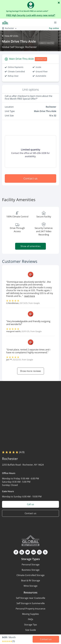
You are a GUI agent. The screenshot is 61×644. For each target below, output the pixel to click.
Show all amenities (30, 246)
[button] (16, 552)
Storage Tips (31, 625)
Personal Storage (31, 565)
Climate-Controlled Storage (30, 575)
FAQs (31, 619)
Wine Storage (30, 586)
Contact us (31, 178)
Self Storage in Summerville (31, 603)
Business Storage (31, 570)
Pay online (54, 28)
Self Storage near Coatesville (31, 598)
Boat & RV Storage (31, 581)
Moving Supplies (30, 614)
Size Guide (31, 630)
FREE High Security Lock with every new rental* (31, 15)
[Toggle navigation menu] (56, 22)
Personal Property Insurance (30, 609)
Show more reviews (31, 371)
